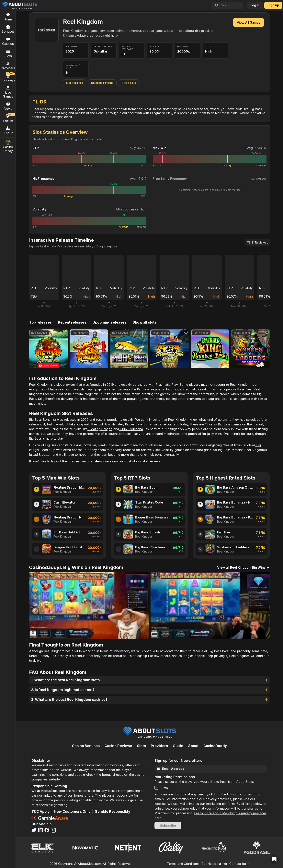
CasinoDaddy (215, 746)
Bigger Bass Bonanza (140, 424)
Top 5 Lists (129, 83)
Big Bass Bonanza (43, 420)
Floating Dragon (100, 429)
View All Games (249, 22)
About (8, 130)
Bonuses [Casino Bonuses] (8, 29)
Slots (8, 53)
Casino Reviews (118, 746)
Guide (178, 746)
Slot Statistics (74, 83)
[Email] (203, 769)
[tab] (40, 322)
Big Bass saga (147, 389)
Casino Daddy (8, 146)
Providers (159, 746)
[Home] (8, 17)
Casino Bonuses (86, 746)
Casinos (8, 41)
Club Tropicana (131, 429)
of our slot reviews (146, 461)
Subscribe (168, 826)
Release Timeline (102, 83)
